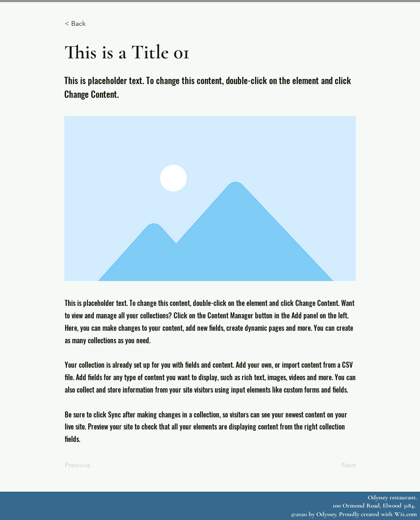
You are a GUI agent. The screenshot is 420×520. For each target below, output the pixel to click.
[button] (93, 24)
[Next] (335, 465)
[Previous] (93, 465)
